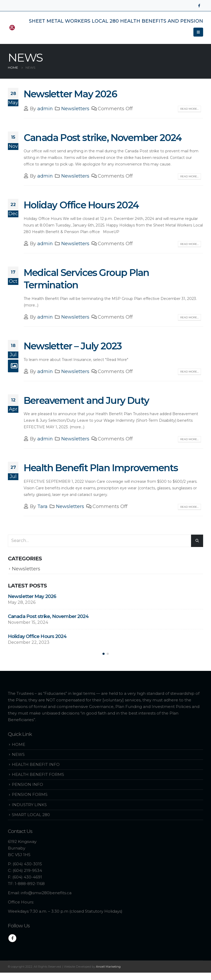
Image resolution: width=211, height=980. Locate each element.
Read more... (189, 109)
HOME (19, 745)
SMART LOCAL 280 (31, 815)
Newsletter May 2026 (70, 94)
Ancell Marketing (108, 967)
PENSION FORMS (30, 795)
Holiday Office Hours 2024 (81, 205)
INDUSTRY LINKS (29, 805)
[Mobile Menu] (198, 32)
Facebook (12, 939)
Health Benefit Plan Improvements (101, 468)
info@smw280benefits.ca (46, 894)
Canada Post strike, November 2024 (103, 138)
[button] (104, 654)
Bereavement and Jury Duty (86, 400)
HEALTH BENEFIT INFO (36, 765)
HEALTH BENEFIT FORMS (38, 775)
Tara (42, 506)
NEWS (18, 755)
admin (45, 109)
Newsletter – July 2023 (73, 346)
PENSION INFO (27, 785)
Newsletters (75, 109)
